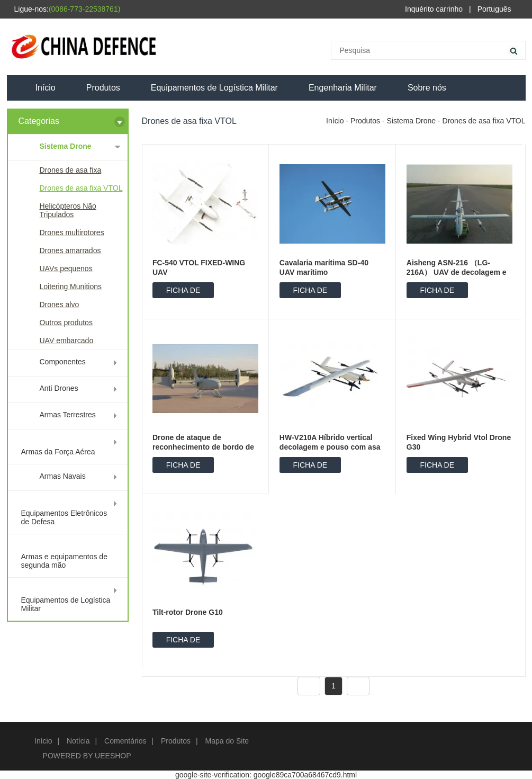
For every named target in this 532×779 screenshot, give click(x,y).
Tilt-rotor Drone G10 (188, 612)
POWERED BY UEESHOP (87, 756)
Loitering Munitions (71, 286)
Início (46, 88)
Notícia (78, 741)
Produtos (103, 88)
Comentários (125, 741)
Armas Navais (63, 476)
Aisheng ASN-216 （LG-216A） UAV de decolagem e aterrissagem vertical (457, 272)
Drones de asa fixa (71, 170)
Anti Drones (59, 388)
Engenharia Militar (343, 88)
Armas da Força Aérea (58, 452)
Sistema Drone (66, 146)
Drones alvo (60, 305)
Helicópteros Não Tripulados (68, 210)
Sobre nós (427, 88)
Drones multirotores (72, 232)
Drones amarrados (70, 250)
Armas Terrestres (68, 415)
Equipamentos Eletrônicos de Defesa (64, 517)
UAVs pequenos (66, 268)
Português (494, 9)
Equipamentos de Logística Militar (214, 88)
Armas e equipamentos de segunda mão (64, 561)
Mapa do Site (227, 741)
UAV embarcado (67, 341)
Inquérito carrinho (434, 9)
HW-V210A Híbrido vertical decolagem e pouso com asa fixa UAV (330, 447)
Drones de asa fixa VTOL (81, 188)
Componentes (63, 362)
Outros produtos (66, 323)
